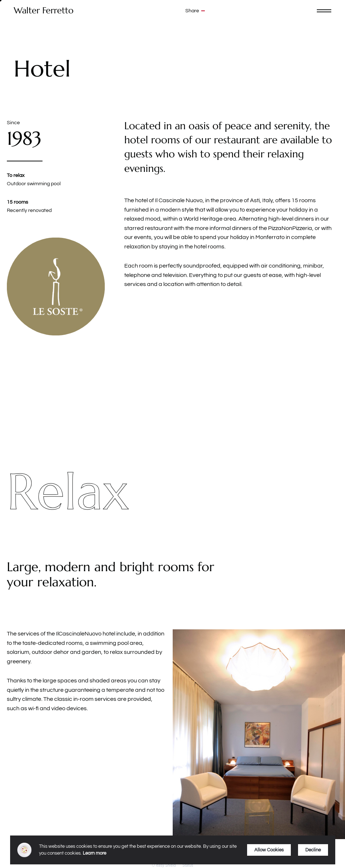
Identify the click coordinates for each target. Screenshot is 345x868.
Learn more (94, 853)
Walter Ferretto (44, 11)
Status (188, 865)
